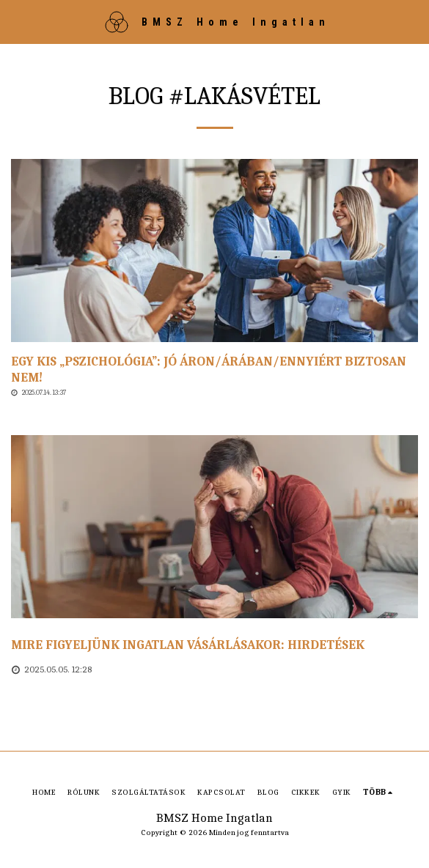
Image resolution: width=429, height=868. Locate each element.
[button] (16, 21)
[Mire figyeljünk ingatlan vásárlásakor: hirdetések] (214, 645)
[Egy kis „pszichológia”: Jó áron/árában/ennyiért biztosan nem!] (214, 370)
